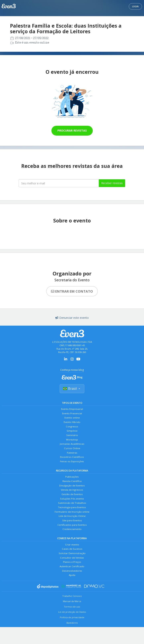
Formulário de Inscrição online (72, 523)
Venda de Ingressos (72, 499)
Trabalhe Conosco (72, 613)
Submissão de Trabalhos (72, 513)
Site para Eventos (72, 532)
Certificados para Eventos (72, 537)
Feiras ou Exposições (72, 468)
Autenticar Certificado (72, 582)
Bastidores (72, 640)
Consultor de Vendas (72, 573)
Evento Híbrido (72, 425)
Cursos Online (72, 454)
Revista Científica (72, 489)
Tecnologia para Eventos (72, 518)
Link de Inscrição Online (72, 528)
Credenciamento (72, 542)
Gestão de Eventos (72, 503)
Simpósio (72, 434)
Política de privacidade (72, 634)
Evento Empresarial (72, 410)
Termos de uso (72, 624)
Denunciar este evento (72, 318)
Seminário (72, 439)
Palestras (72, 459)
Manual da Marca (72, 618)
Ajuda (72, 592)
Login (135, 6)
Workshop (72, 444)
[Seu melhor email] (59, 183)
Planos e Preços (72, 577)
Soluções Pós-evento (72, 508)
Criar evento (72, 558)
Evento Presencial (72, 415)
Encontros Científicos (72, 463)
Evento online (72, 420)
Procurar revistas (72, 130)
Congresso (72, 430)
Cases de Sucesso (72, 563)
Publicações (72, 484)
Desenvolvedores (72, 587)
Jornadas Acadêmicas (72, 449)
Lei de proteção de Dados (72, 629)
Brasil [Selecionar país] (72, 389)
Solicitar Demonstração (72, 568)
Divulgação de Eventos (72, 494)
